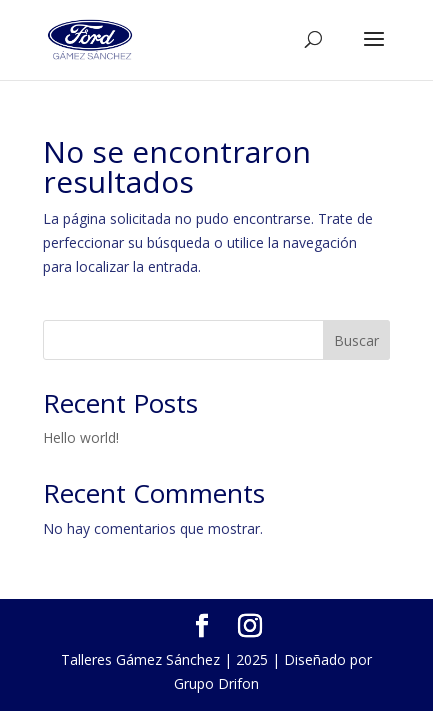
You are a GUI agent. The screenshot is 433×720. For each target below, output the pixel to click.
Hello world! (81, 437)
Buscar (356, 340)
